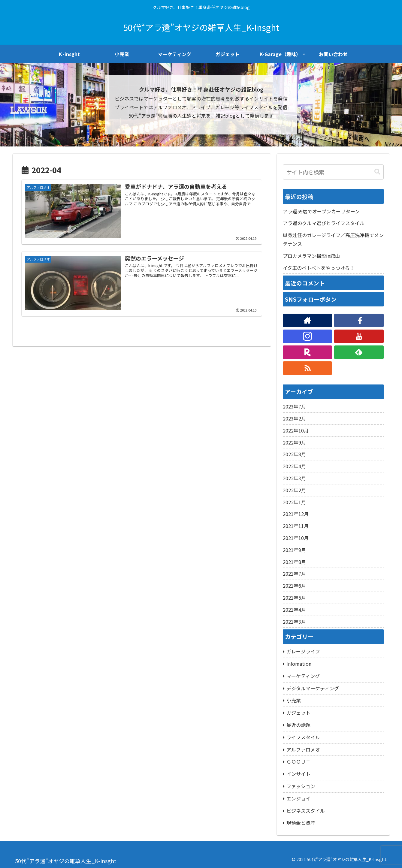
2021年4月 (294, 610)
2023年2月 (294, 418)
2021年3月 (294, 622)
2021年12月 (296, 514)
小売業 (294, 700)
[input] (333, 172)
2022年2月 (294, 490)
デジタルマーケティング (313, 688)
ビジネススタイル (306, 811)
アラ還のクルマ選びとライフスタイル (324, 223)
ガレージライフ (303, 651)
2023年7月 (294, 406)
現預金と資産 (301, 823)
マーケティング (303, 676)
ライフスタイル (303, 737)
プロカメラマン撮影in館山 (311, 256)
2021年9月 (294, 550)
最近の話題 (298, 725)
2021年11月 (296, 526)
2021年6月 (294, 586)
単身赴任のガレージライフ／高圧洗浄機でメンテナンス (333, 239)
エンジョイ (298, 798)
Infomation (299, 664)
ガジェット (298, 713)
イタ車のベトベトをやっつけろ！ (319, 268)
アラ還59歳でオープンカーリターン (321, 211)
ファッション (301, 786)
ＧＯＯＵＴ (298, 761)
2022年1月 (294, 502)
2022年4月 (294, 466)
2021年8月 (294, 562)
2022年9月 (294, 442)
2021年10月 (296, 538)
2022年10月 (296, 430)
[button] (377, 172)
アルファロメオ (303, 749)
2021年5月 (294, 598)
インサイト (298, 774)
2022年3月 (294, 478)
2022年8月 (294, 454)
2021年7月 (294, 574)
